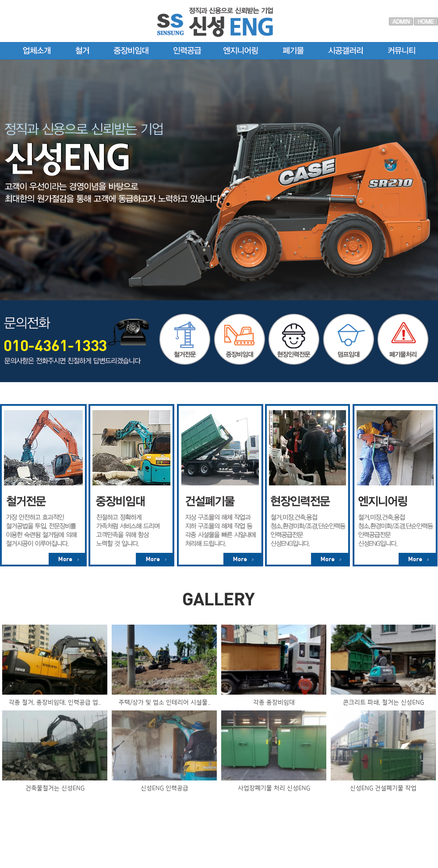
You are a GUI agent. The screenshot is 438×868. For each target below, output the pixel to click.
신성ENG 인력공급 (164, 788)
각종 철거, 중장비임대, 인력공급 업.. (55, 703)
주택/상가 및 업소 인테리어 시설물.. (164, 703)
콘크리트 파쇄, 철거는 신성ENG (383, 703)
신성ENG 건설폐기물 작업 (383, 788)
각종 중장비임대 (274, 703)
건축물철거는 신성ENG (55, 788)
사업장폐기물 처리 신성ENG (274, 788)
